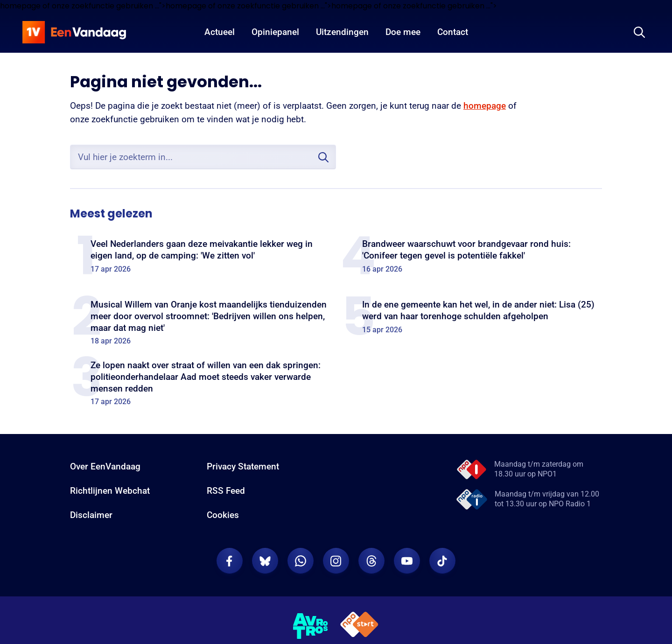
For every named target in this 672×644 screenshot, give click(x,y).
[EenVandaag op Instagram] (336, 561)
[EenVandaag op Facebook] (230, 561)
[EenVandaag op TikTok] (442, 561)
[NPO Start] (359, 626)
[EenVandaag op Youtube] (407, 561)
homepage (485, 106)
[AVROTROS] (311, 626)
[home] (74, 32)
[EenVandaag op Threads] (371, 561)
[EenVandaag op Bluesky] (265, 561)
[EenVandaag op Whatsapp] (301, 561)
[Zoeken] (639, 32)
